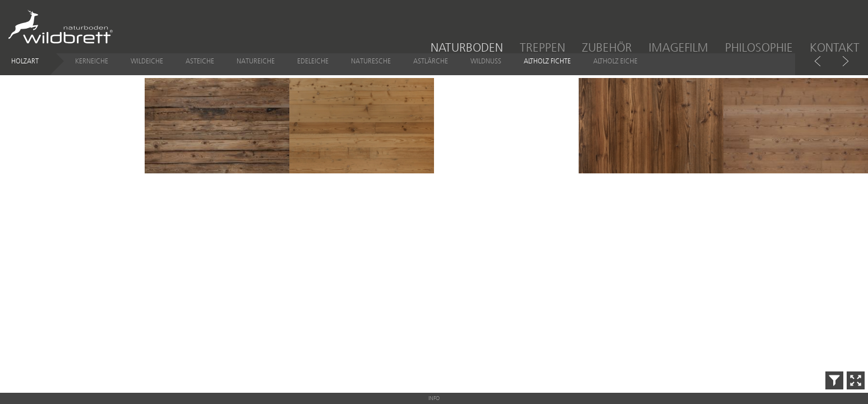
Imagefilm (678, 47)
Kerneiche (92, 70)
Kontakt (835, 47)
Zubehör (607, 47)
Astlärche (431, 70)
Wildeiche (147, 70)
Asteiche (200, 70)
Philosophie (759, 47)
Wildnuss (486, 70)
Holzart (25, 70)
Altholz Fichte (547, 70)
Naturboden (467, 47)
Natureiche (256, 70)
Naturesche (371, 70)
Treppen (542, 47)
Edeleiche (313, 70)
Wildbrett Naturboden (61, 28)
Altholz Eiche (615, 70)
